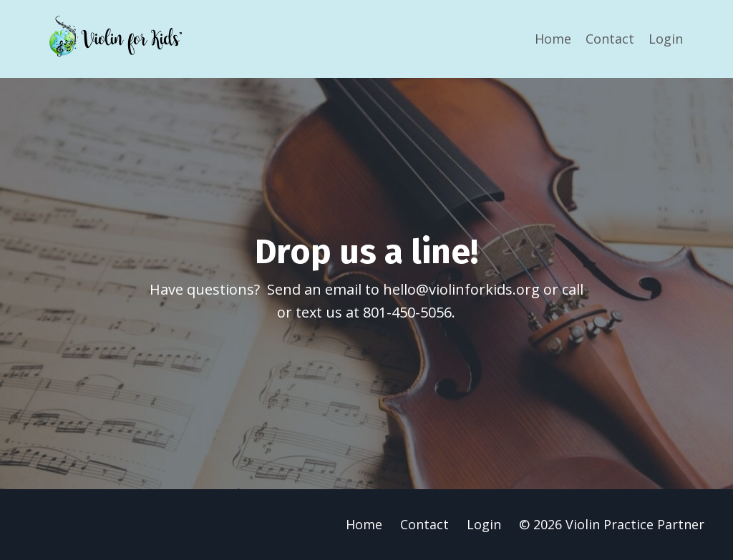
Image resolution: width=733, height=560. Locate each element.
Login (666, 39)
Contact (610, 39)
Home (553, 39)
